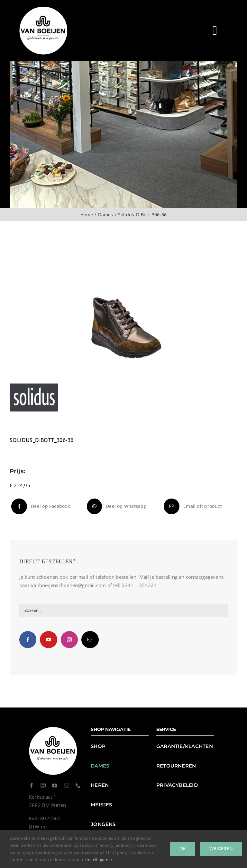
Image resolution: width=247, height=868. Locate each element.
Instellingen (99, 860)
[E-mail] (192, 506)
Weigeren (221, 849)
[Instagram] (69, 640)
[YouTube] (48, 640)
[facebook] (32, 786)
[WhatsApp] (116, 506)
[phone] (78, 786)
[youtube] (55, 786)
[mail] (67, 786)
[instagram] (43, 786)
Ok (183, 849)
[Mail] (90, 640)
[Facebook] (40, 506)
